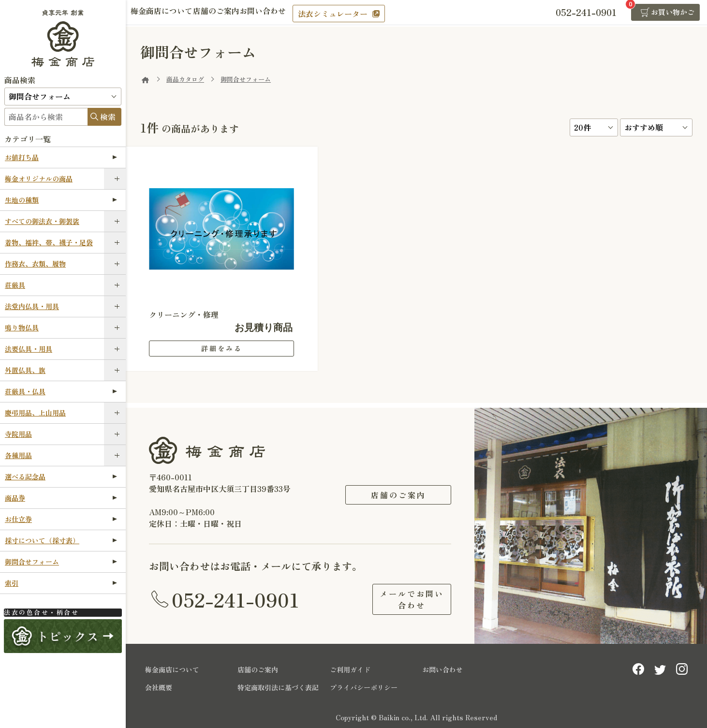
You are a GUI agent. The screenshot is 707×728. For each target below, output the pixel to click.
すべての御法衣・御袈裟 (42, 221)
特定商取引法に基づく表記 (278, 685)
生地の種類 (61, 200)
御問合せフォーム (61, 562)
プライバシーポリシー (364, 685)
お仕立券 (61, 519)
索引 (61, 583)
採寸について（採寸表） (61, 540)
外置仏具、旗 (25, 370)
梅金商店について (166, 13)
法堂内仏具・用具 (32, 306)
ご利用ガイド (350, 668)
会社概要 (159, 685)
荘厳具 (15, 285)
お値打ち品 (61, 157)
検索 (108, 117)
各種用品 (18, 455)
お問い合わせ (286, 13)
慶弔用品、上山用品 (35, 413)
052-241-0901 (236, 598)
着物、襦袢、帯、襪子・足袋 (49, 242)
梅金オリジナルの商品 (39, 178)
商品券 (61, 498)
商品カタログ (185, 79)
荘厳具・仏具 (61, 391)
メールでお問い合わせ (398, 598)
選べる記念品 (61, 476)
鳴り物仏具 (22, 327)
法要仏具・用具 (29, 349)
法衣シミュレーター (361, 14)
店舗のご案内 (230, 13)
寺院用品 (18, 434)
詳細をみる (222, 348)
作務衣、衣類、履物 (35, 264)
